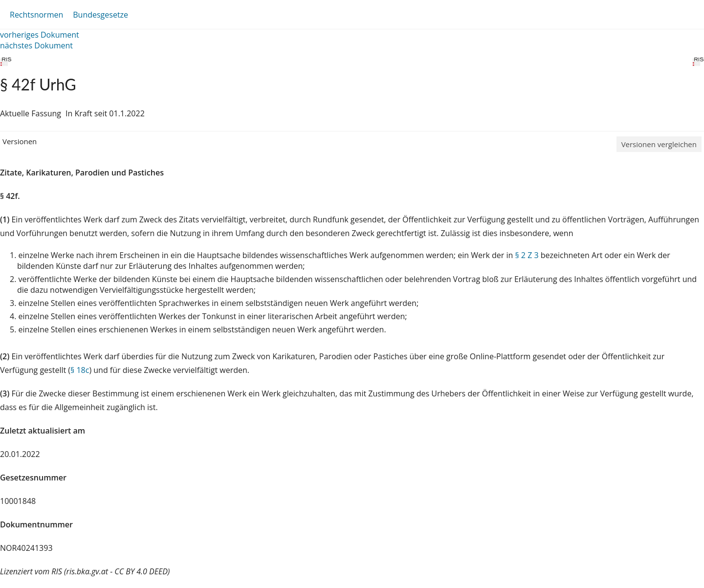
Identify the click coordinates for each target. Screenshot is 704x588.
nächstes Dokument (36, 45)
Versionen (20, 141)
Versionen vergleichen (659, 144)
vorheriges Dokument (40, 35)
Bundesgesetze (100, 15)
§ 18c (80, 370)
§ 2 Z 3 (527, 255)
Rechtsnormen (36, 15)
